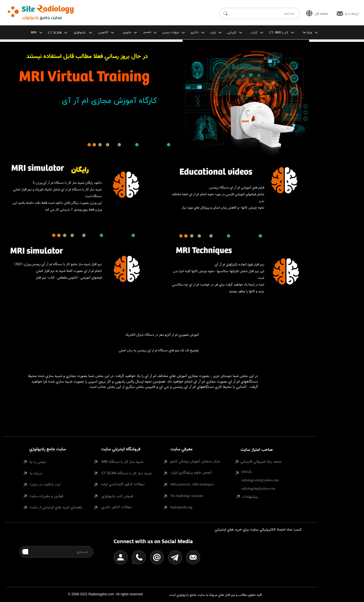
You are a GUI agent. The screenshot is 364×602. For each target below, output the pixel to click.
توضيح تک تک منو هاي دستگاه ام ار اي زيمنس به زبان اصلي (159, 350)
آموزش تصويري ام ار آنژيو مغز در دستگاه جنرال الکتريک (162, 335)
